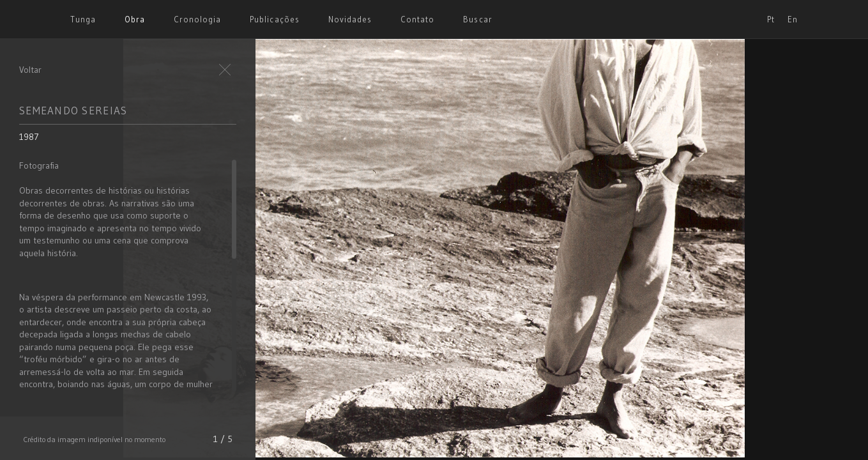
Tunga (83, 19)
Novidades (350, 19)
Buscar (477, 19)
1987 (29, 137)
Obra (135, 19)
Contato (417, 19)
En (793, 19)
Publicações (274, 19)
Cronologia (197, 19)
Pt (771, 19)
